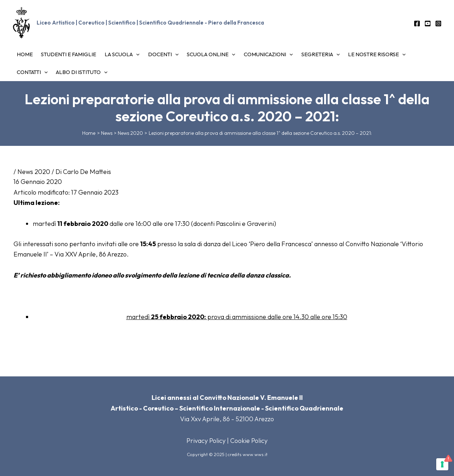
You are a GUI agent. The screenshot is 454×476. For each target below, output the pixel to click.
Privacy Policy (206, 441)
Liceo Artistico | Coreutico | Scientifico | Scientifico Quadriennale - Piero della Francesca (150, 23)
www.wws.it (255, 454)
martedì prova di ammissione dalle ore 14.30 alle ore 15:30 (237, 317)
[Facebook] (417, 23)
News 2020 (34, 172)
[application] (126, 54)
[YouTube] (428, 23)
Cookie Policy (249, 441)
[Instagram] (438, 23)
